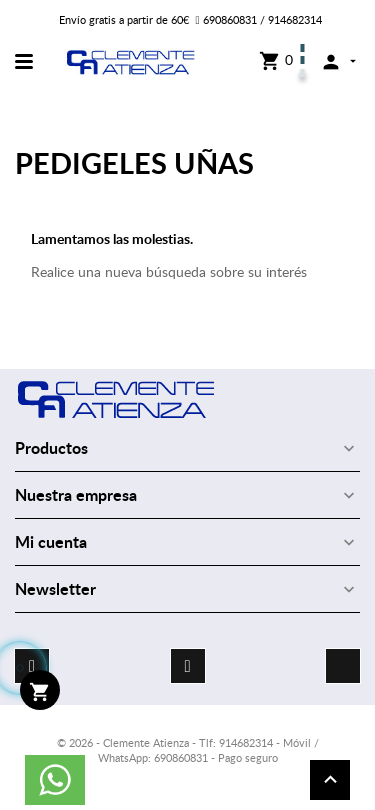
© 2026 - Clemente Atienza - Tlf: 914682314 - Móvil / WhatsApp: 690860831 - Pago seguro (188, 750)
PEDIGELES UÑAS (134, 162)
